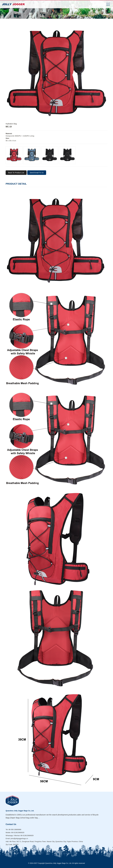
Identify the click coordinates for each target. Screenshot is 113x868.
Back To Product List (16, 173)
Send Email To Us (37, 173)
